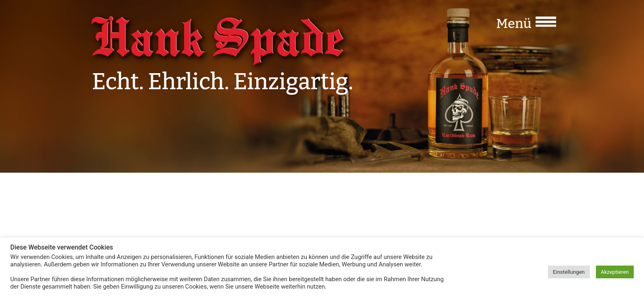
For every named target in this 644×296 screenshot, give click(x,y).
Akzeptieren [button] (615, 272)
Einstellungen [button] (569, 272)
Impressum (487, 193)
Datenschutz (529, 193)
